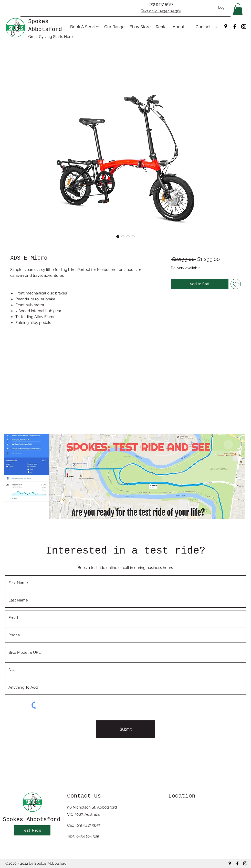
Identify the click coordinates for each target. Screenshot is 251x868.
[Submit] (126, 729)
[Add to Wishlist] (236, 284)
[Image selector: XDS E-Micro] (118, 237)
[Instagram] (244, 27)
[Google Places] (226, 27)
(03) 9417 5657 (161, 4)
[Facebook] (235, 27)
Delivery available (186, 268)
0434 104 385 (88, 836)
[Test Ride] (32, 830)
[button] (238, 9)
